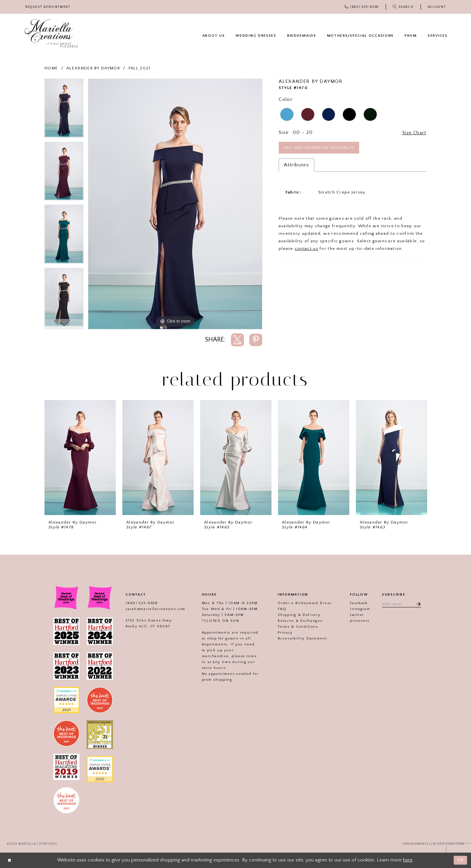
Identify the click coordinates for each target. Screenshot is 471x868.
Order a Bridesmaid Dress (304, 603)
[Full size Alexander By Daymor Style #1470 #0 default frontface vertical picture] (175, 204)
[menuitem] (48, 7)
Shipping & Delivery (298, 615)
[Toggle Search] (403, 7)
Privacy (284, 633)
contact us (306, 249)
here (408, 860)
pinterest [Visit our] (358, 621)
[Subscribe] (418, 604)
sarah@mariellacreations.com (155, 609)
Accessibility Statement (301, 638)
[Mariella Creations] (52, 34)
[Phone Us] (362, 7)
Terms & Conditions (297, 627)
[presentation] (80, 458)
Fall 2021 (140, 68)
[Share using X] (237, 340)
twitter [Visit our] (356, 615)
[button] (437, 7)
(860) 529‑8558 (141, 603)
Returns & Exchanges (299, 621)
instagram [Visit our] (359, 609)
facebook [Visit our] (358, 603)
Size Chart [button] (413, 133)
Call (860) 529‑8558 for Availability (322, 148)
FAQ (281, 609)
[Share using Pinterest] (256, 340)
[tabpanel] (64, 110)
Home (51, 68)
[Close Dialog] (10, 860)
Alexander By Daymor (93, 68)
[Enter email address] (402, 604)
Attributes (297, 166)
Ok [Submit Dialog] (460, 860)
